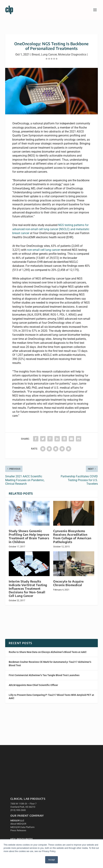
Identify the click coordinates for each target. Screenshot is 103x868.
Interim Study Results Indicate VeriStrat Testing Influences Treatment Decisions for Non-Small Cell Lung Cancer (28, 589)
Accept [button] (51, 860)
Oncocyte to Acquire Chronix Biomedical (68, 583)
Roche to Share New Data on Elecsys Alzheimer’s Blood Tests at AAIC (48, 652)
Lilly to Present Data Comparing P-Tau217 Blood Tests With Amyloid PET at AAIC (51, 697)
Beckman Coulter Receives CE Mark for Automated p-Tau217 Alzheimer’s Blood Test (50, 664)
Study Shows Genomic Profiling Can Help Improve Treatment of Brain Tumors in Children (29, 536)
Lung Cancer (49, 54)
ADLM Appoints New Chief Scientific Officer (33, 685)
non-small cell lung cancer (44, 250)
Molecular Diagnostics (72, 54)
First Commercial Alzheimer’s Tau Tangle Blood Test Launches (44, 675)
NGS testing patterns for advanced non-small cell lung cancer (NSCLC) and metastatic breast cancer (51, 229)
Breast (36, 54)
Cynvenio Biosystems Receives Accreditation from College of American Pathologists (72, 536)
